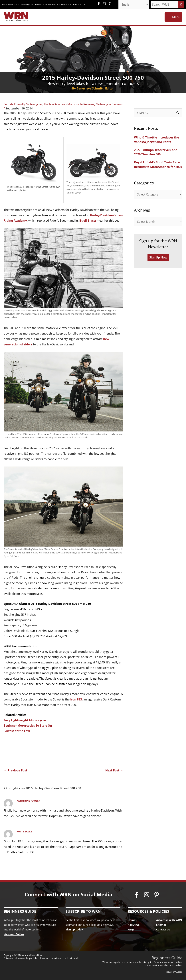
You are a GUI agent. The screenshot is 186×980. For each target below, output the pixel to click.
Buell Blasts (88, 221)
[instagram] (105, 4)
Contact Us (163, 930)
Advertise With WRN (169, 920)
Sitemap (161, 925)
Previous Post (16, 771)
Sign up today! (75, 930)
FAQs (131, 930)
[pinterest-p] (111, 4)
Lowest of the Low (17, 731)
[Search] (181, 5)
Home (132, 920)
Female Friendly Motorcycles (23, 104)
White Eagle (24, 832)
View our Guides (14, 935)
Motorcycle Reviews (109, 104)
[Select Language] (134, 5)
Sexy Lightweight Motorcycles (25, 720)
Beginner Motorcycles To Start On (28, 726)
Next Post (114, 771)
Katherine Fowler (28, 801)
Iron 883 (76, 700)
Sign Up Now (158, 257)
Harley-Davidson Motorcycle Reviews (69, 104)
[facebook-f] (100, 4)
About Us (134, 925)
